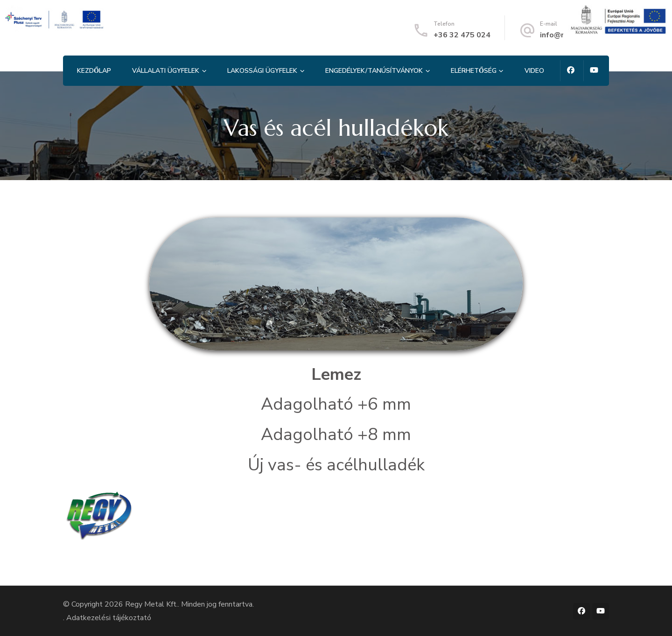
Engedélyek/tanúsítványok (374, 71)
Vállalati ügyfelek (166, 71)
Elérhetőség (474, 71)
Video (534, 71)
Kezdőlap (94, 71)
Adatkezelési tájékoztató (109, 618)
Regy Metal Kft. (151, 604)
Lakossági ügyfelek (262, 71)
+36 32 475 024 (462, 35)
